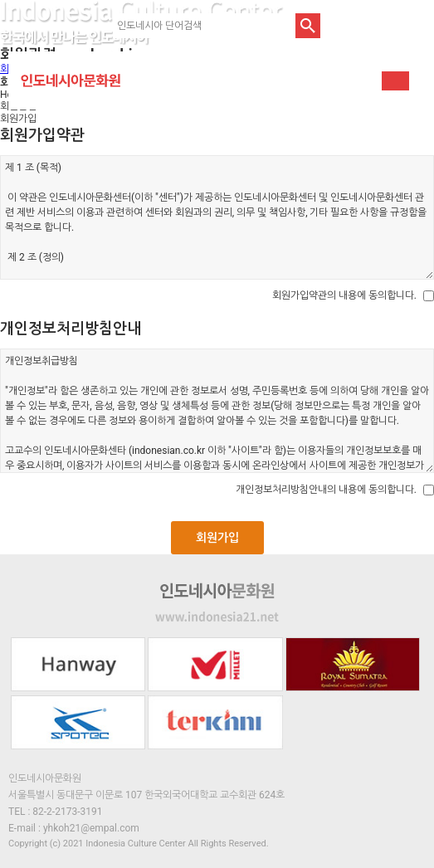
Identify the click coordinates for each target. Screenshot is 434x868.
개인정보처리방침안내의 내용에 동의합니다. (326, 490)
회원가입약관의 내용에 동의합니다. (344, 295)
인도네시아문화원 (71, 80)
